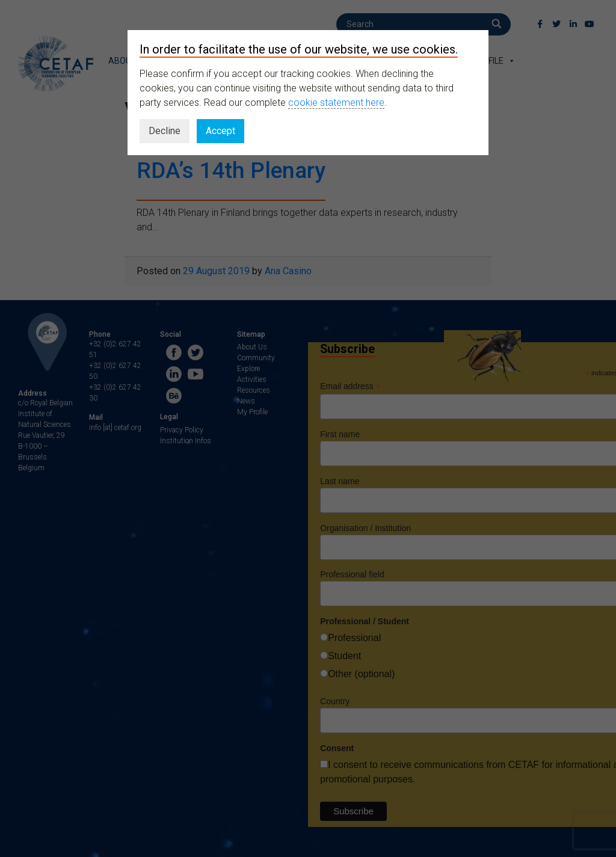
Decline (165, 131)
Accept (220, 131)
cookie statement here (336, 103)
